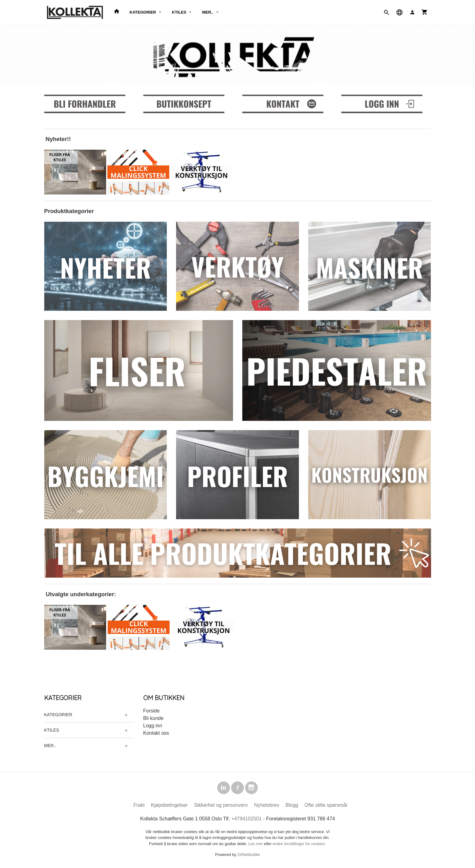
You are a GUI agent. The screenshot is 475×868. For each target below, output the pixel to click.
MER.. (208, 12)
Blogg (292, 806)
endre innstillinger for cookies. (299, 845)
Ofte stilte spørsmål (326, 806)
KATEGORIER (143, 12)
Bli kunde (153, 718)
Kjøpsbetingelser (169, 806)
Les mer (256, 845)
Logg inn (153, 726)
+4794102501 (246, 820)
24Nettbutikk (249, 855)
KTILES (179, 12)
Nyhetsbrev (267, 806)
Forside (151, 711)
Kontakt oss (156, 733)
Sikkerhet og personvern (221, 806)
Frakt (139, 806)
